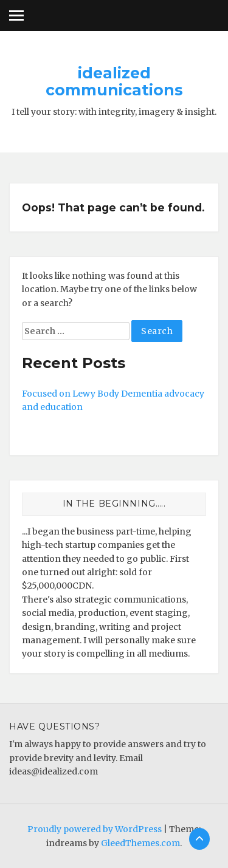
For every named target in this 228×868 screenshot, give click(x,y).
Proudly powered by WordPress (95, 829)
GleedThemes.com (140, 843)
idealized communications (114, 81)
